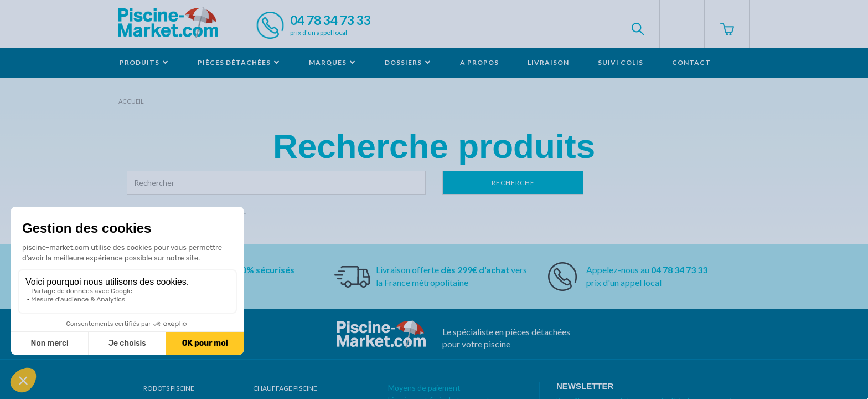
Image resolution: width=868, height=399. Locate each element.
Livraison (548, 62)
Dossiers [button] (408, 62)
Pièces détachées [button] (239, 62)
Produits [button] (144, 62)
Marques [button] (332, 62)
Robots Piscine (169, 388)
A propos (479, 62)
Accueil (131, 101)
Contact (691, 62)
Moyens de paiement (424, 388)
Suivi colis (621, 62)
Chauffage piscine (285, 388)
